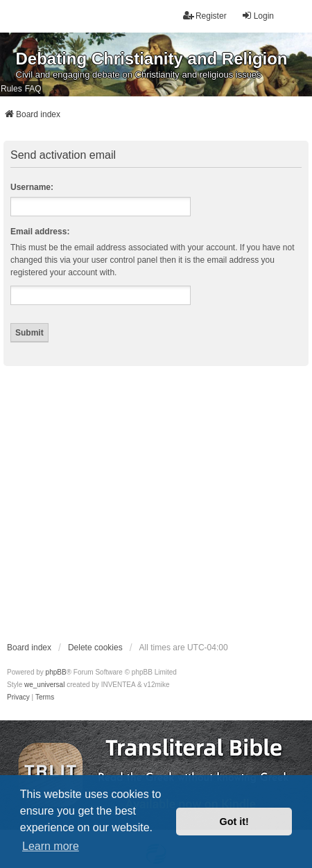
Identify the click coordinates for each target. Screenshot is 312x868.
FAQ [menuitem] (33, 89)
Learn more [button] (51, 846)
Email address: (40, 232)
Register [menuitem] (205, 16)
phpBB (56, 672)
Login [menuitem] (258, 16)
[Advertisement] (130, 503)
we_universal (44, 685)
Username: (32, 187)
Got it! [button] (234, 822)
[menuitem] (18, 697)
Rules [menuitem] (11, 89)
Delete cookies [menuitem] (95, 648)
